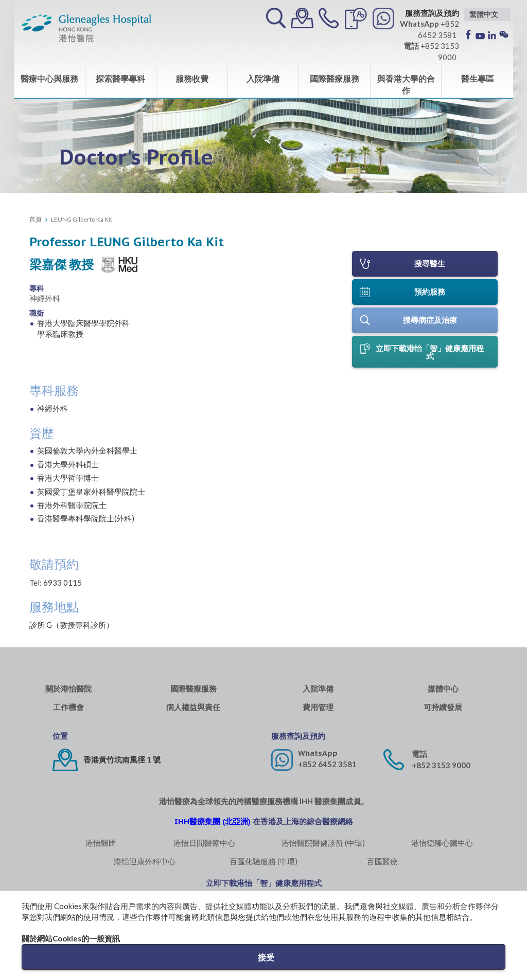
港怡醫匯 (101, 843)
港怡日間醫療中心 (204, 843)
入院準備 (263, 78)
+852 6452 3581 (327, 764)
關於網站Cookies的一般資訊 (71, 938)
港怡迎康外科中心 (145, 861)
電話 (419, 754)
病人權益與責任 (193, 707)
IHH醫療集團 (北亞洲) (213, 821)
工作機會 (68, 707)
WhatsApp (318, 753)
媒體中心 (443, 689)
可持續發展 (443, 707)
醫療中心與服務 (49, 78)
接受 (266, 957)
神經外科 (45, 298)
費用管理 (318, 707)
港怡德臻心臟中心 (442, 843)
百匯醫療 (382, 861)
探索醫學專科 (120, 78)
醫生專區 (478, 78)
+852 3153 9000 (441, 765)
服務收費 (192, 78)
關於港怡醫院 (68, 689)
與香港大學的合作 (406, 84)
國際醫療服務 (335, 78)
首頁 (36, 219)
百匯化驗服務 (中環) (263, 861)
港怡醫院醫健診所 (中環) (323, 843)
